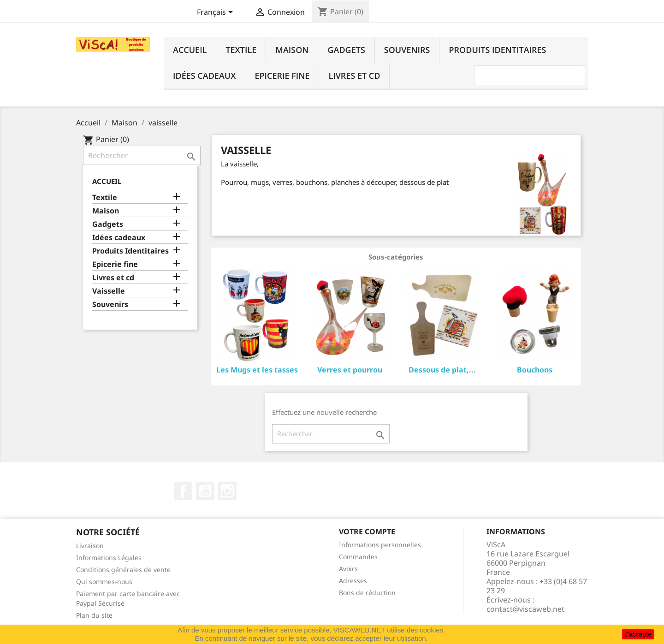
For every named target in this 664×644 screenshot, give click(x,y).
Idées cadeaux (204, 76)
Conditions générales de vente (123, 570)
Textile (241, 50)
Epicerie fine (282, 76)
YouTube (205, 491)
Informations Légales (109, 558)
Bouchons (535, 370)
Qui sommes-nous (104, 582)
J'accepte (638, 634)
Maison (292, 50)
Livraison (90, 546)
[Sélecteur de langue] (216, 13)
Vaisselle (109, 291)
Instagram (227, 491)
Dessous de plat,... (442, 370)
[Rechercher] (142, 155)
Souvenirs (407, 50)
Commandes (358, 557)
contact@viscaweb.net (525, 609)
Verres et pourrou (350, 370)
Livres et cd (354, 76)
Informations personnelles (380, 545)
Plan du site (94, 615)
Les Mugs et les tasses (257, 370)
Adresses (353, 581)
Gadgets (346, 50)
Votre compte (367, 532)
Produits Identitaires (497, 50)
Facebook (183, 491)
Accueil (190, 50)
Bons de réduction (367, 593)
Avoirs (348, 569)
